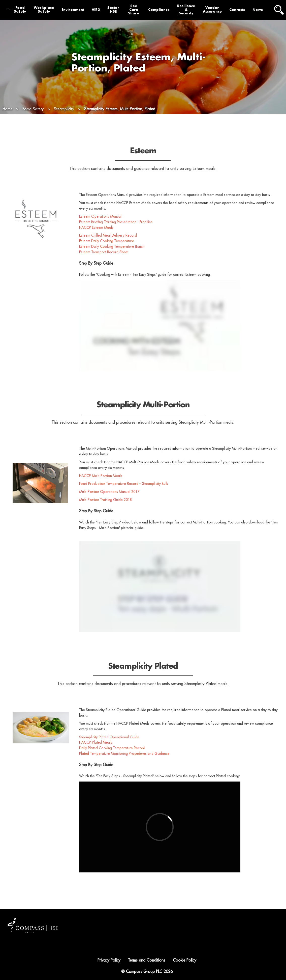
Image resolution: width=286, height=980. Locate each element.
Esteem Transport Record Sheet (104, 262)
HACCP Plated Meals (96, 753)
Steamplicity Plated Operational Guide (110, 747)
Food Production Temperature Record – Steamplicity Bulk (123, 494)
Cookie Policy (185, 960)
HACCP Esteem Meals (96, 238)
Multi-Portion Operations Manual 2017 (109, 502)
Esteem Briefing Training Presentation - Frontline (116, 232)
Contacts (237, 10)
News (258, 10)
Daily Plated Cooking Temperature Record (112, 759)
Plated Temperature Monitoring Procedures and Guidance (124, 764)
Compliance (159, 10)
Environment (73, 10)
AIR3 (96, 10)
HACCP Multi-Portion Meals (101, 486)
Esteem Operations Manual (101, 227)
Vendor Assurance (212, 10)
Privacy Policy (109, 960)
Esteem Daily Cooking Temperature (107, 252)
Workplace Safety (44, 10)
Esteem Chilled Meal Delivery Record (108, 246)
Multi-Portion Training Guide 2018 (105, 510)
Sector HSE (113, 10)
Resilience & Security (186, 10)
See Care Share (134, 10)
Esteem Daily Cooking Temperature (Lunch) (112, 257)
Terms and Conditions (147, 960)
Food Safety (20, 10)
